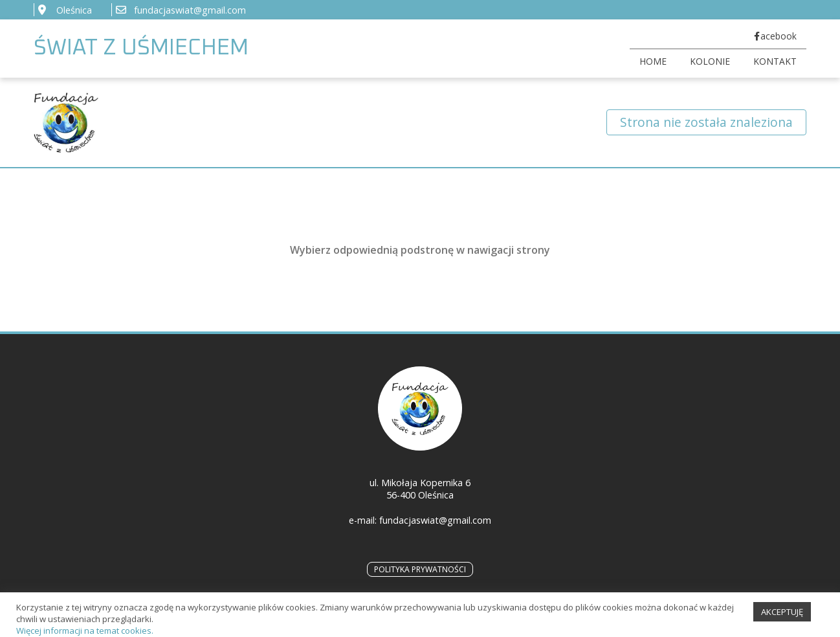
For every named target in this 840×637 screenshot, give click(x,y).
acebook (779, 36)
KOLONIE (710, 61)
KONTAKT (775, 61)
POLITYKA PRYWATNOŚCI (420, 569)
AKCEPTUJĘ (782, 618)
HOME (653, 61)
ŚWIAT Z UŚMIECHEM (141, 48)
